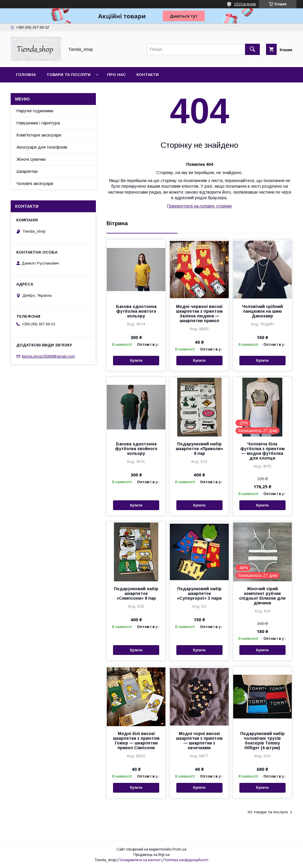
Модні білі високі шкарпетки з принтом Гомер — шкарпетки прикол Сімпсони (136, 741)
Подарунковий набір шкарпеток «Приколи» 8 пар (199, 449)
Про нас (116, 75)
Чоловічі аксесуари (35, 184)
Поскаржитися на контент (140, 860)
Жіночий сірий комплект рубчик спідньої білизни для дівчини (262, 596)
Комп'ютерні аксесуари (39, 135)
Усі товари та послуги (267, 812)
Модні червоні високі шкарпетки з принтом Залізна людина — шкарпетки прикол (199, 314)
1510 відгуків (245, 4)
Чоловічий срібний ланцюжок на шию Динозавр (262, 311)
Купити (136, 361)
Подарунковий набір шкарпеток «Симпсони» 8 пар (136, 593)
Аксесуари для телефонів (42, 147)
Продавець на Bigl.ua (151, 855)
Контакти (148, 75)
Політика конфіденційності (186, 860)
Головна (26, 75)
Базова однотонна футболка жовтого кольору (136, 311)
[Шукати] (252, 49)
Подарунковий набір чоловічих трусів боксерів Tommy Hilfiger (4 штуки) (262, 741)
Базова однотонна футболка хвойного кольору (136, 449)
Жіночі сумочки (31, 159)
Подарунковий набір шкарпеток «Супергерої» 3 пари (199, 593)
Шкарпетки (27, 171)
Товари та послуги (69, 75)
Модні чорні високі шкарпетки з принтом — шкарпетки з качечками (199, 741)
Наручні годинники (35, 111)
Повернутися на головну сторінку (200, 206)
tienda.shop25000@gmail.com (48, 356)
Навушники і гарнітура (38, 123)
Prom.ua (179, 849)
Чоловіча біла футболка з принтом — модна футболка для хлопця (262, 451)
